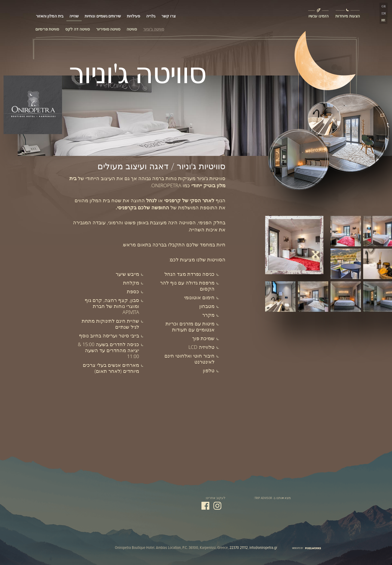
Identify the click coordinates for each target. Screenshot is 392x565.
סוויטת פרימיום (47, 29)
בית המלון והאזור (50, 13)
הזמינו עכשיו (318, 16)
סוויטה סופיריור (108, 29)
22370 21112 (239, 548)
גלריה (151, 13)
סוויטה (132, 29)
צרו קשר (169, 13)
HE (383, 20)
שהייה (74, 13)
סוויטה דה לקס (77, 29)
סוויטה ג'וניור (154, 29)
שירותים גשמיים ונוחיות (103, 13)
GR (384, 6)
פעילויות (134, 13)
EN (384, 13)
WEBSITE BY (307, 548)
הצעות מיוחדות (347, 16)
